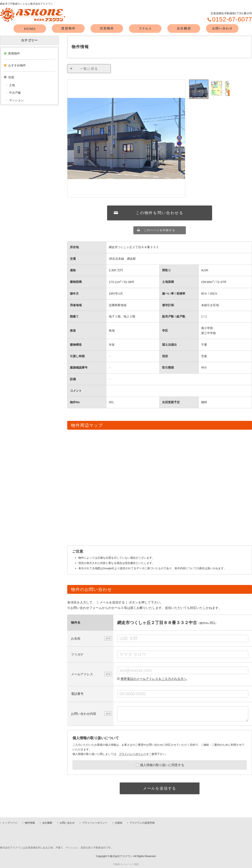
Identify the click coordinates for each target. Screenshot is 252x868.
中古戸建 (15, 93)
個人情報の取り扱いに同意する (160, 765)
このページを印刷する (160, 230)
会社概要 (47, 823)
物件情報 (30, 823)
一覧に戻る (89, 69)
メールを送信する (160, 788)
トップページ (10, 823)
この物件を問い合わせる (160, 213)
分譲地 (118, 823)
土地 (12, 85)
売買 (11, 77)
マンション (16, 100)
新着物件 (14, 53)
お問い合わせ (67, 823)
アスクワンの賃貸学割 (142, 823)
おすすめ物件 (17, 65)
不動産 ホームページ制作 (126, 864)
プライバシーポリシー (133, 754)
